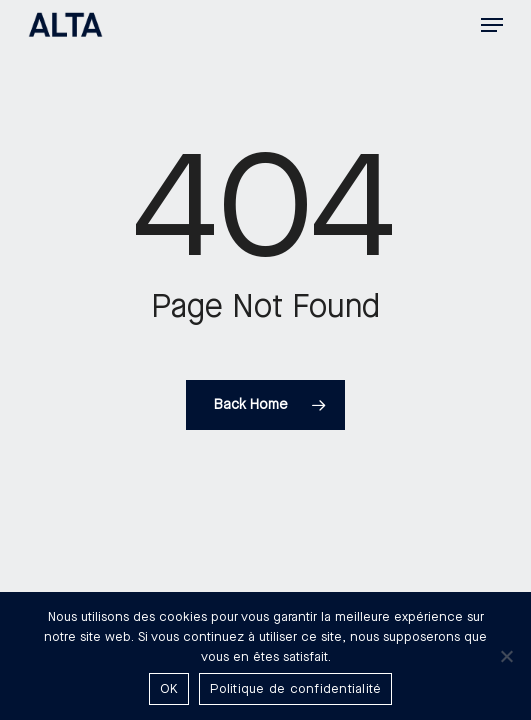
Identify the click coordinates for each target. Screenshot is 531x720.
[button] (492, 25)
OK (169, 689)
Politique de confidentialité (295, 689)
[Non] (506, 656)
